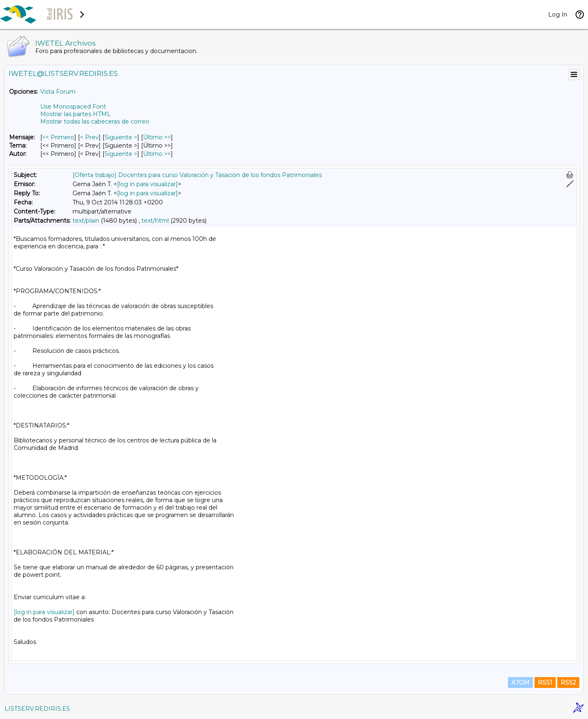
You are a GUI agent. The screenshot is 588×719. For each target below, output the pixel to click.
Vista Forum (58, 92)
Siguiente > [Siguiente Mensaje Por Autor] (121, 154)
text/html (155, 221)
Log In (558, 15)
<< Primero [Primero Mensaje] (58, 137)
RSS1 (545, 683)
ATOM (520, 683)
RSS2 (568, 683)
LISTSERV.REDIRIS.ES (37, 709)
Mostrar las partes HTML (75, 114)
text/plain (86, 221)
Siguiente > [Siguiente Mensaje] (121, 137)
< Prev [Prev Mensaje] (89, 137)
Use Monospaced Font (73, 107)
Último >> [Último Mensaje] (157, 137)
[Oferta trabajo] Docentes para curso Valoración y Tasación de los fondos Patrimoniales (197, 175)
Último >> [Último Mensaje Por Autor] (157, 154)
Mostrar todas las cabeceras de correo (95, 121)
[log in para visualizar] (147, 184)
